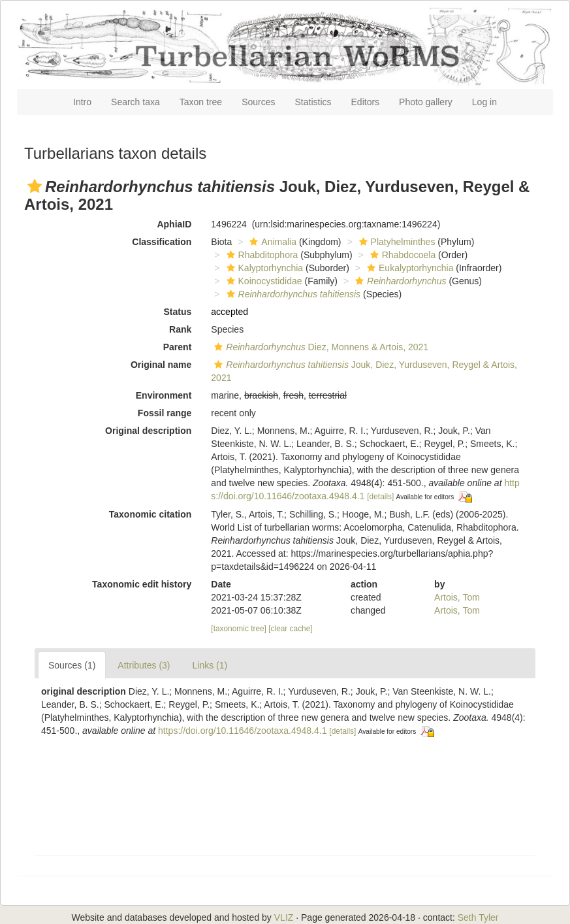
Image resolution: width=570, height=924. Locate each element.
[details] (380, 497)
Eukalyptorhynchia (408, 268)
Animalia (271, 242)
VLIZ (284, 917)
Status (178, 312)
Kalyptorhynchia (263, 268)
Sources (258, 102)
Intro (82, 102)
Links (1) (210, 665)
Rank (180, 329)
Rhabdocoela (402, 255)
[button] (35, 186)
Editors (366, 102)
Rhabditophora (261, 255)
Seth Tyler (478, 917)
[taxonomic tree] (239, 629)
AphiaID (174, 224)
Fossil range (165, 413)
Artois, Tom (457, 597)
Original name (161, 365)
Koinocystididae (263, 281)
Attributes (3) (144, 665)
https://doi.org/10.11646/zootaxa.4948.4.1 (242, 731)
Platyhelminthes (396, 242)
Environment (164, 395)
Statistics (313, 102)
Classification (162, 242)
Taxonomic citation (150, 514)
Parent (178, 347)
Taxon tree (201, 102)
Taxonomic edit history (142, 584)
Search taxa (135, 102)
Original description (148, 431)
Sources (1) (72, 665)
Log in (484, 102)
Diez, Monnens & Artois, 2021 (320, 347)
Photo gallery (426, 102)
